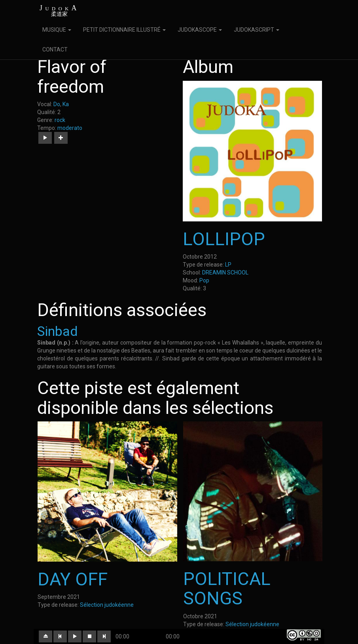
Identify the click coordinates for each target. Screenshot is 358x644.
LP (228, 265)
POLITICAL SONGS (227, 589)
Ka (66, 104)
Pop (204, 280)
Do (57, 104)
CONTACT (55, 50)
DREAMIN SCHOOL (225, 272)
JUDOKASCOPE (200, 30)
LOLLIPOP (224, 239)
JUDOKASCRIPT (257, 30)
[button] (45, 138)
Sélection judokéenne (107, 605)
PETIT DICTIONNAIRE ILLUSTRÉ (124, 30)
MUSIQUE (57, 30)
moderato (70, 128)
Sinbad (58, 331)
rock (60, 120)
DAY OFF (73, 579)
